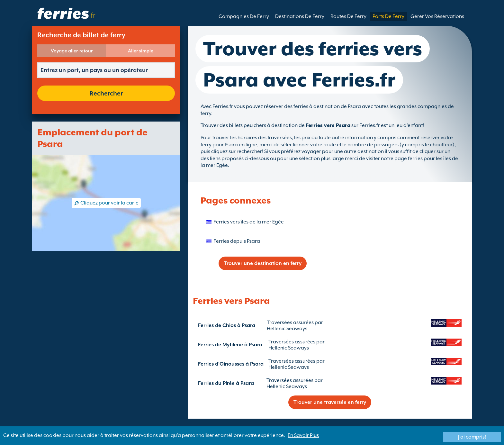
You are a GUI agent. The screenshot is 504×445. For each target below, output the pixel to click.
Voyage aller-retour (72, 51)
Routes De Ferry (348, 16)
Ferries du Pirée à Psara (226, 383)
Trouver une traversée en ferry (330, 402)
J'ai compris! (472, 437)
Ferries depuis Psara (237, 241)
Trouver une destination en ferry (263, 263)
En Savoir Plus (303, 435)
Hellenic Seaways (287, 329)
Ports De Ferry (388, 16)
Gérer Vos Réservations (437, 16)
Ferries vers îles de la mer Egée (249, 222)
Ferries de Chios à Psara (227, 325)
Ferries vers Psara (328, 125)
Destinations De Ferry (300, 16)
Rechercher (106, 93)
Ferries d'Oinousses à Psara (231, 364)
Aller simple (141, 51)
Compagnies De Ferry (244, 16)
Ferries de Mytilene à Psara (230, 345)
